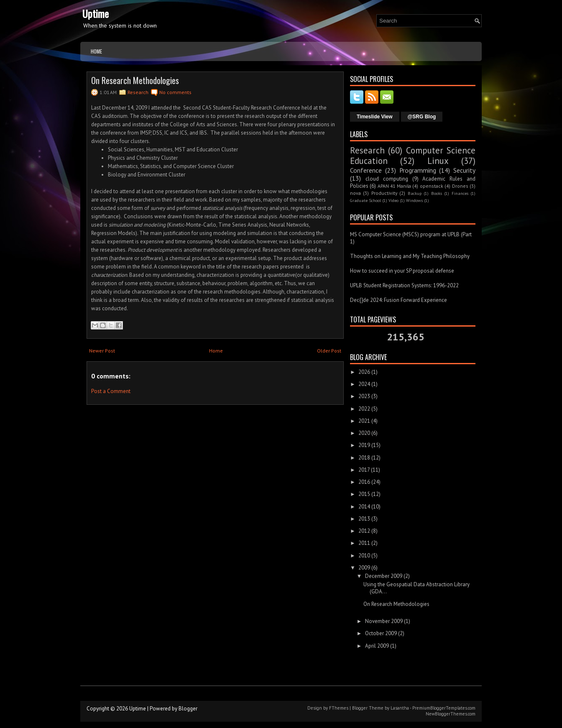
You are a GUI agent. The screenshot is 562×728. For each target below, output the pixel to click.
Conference (366, 170)
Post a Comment (111, 391)
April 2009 (377, 646)
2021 (364, 421)
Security (464, 170)
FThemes (339, 708)
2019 (364, 445)
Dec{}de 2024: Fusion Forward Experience (399, 300)
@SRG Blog (422, 117)
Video (393, 200)
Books (437, 193)
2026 (364, 372)
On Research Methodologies (135, 80)
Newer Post (102, 351)
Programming (418, 170)
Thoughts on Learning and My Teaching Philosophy (410, 256)
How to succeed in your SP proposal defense (402, 271)
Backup (415, 193)
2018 (364, 458)
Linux (438, 161)
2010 (364, 556)
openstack (432, 186)
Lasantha (400, 708)
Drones (460, 186)
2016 (364, 482)
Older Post (329, 351)
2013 (364, 519)
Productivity (384, 193)
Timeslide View (375, 117)
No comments (175, 92)
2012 (364, 531)
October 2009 (381, 633)
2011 (364, 543)
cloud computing (387, 179)
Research (138, 92)
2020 (364, 433)
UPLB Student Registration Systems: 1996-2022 (404, 285)
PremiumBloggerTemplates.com (444, 708)
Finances (460, 193)
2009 (364, 568)
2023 (364, 396)
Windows (414, 200)
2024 (364, 384)
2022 (364, 409)
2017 (364, 470)
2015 (364, 494)
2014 (364, 507)
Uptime (96, 13)
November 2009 (384, 621)
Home (96, 51)
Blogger (188, 709)
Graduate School (365, 200)
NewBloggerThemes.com (451, 714)
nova (355, 193)
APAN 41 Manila (394, 186)
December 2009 (384, 576)
